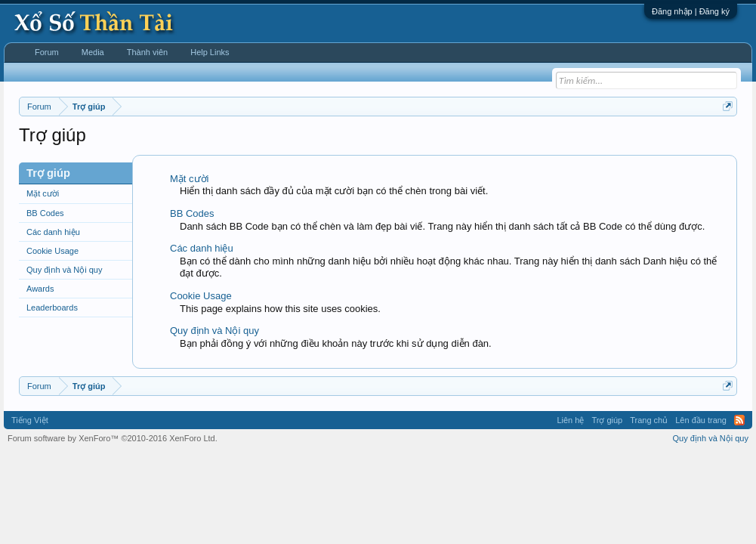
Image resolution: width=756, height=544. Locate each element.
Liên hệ (570, 420)
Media (93, 52)
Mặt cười (43, 193)
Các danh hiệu (53, 232)
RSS (739, 420)
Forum (47, 52)
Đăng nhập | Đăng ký (691, 11)
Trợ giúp (607, 420)
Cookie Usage (52, 251)
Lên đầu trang (701, 420)
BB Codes (45, 213)
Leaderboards (52, 308)
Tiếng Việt (30, 420)
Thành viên (147, 52)
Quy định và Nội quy (65, 270)
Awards (40, 289)
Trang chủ (649, 420)
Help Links (210, 52)
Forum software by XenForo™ (113, 438)
